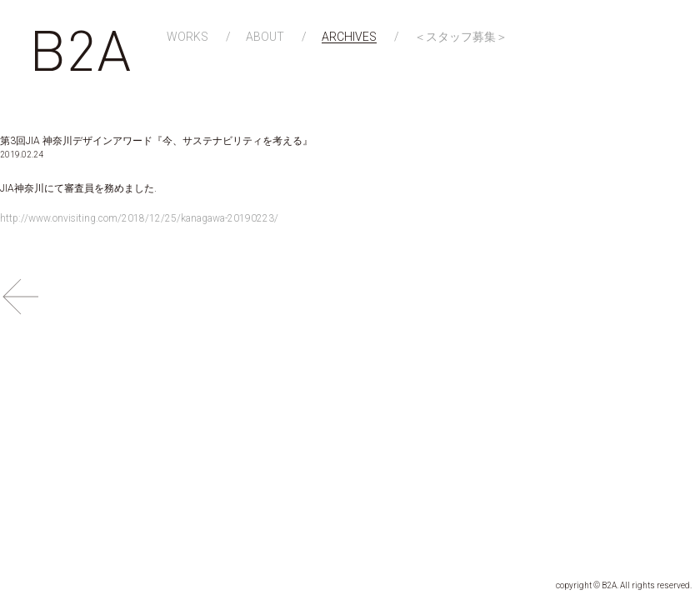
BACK (21, 297)
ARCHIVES (349, 37)
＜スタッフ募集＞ (461, 37)
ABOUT (265, 37)
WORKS (187, 37)
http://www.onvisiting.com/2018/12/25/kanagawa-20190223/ (139, 218)
